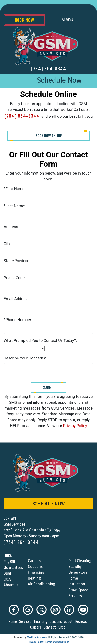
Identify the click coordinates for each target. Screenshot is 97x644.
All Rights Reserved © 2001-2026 (66, 638)
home (13, 622)
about (69, 622)
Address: (11, 227)
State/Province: (17, 261)
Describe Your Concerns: (25, 358)
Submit (48, 388)
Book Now (24, 20)
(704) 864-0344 (48, 69)
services (26, 622)
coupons (56, 622)
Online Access (37, 637)
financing (41, 622)
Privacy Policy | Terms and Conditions (48, 642)
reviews (82, 622)
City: (7, 244)
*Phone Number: (18, 320)
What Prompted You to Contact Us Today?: (40, 341)
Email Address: (17, 299)
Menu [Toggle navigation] (73, 20)
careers (36, 627)
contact (50, 627)
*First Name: (14, 189)
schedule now (49, 504)
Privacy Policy (75, 426)
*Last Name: (14, 206)
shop (63, 627)
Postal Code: (15, 278)
